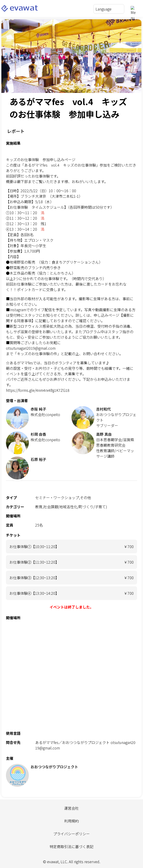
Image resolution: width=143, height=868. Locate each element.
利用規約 (71, 821)
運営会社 (71, 808)
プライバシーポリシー (71, 834)
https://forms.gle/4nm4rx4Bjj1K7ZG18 (38, 390)
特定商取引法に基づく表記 (71, 846)
